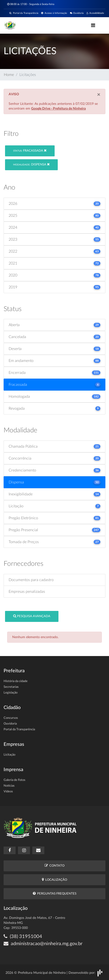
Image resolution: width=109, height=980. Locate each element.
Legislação (11, 693)
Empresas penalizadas (27, 592)
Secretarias (11, 687)
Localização (54, 880)
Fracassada (30, 151)
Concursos (11, 718)
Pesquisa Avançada (32, 616)
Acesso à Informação (54, 13)
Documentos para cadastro (31, 580)
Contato (54, 866)
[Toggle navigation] (93, 25)
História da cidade (16, 681)
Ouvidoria (77, 13)
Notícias (9, 786)
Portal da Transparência (24, 13)
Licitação (9, 755)
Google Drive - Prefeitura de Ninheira (58, 109)
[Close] (99, 95)
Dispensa (31, 164)
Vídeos (8, 792)
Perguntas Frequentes (55, 893)
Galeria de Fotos (14, 780)
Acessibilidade (95, 13)
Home (9, 75)
